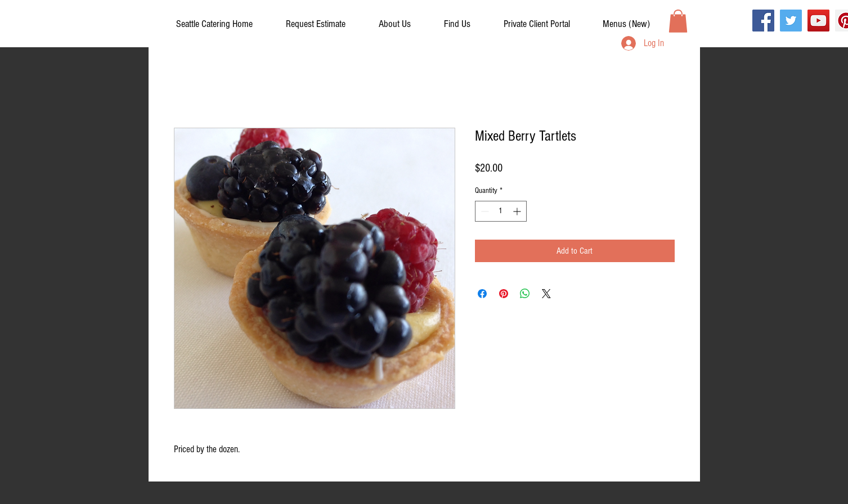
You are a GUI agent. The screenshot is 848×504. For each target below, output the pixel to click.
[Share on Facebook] (482, 294)
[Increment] (518, 211)
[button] (537, 24)
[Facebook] (763, 21)
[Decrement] (484, 211)
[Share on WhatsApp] (525, 294)
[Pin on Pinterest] (504, 294)
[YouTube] (818, 21)
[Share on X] (546, 294)
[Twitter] (791, 21)
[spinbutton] (501, 211)
